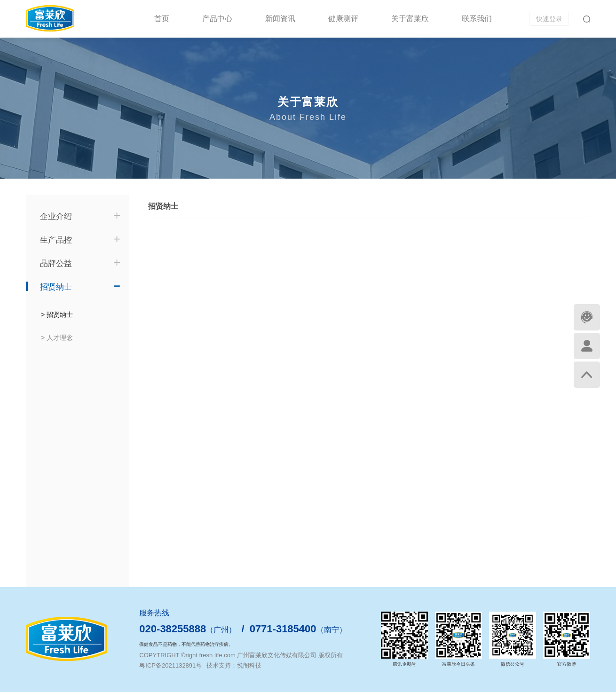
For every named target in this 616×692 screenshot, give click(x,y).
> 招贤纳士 (57, 315)
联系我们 (477, 19)
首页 (162, 19)
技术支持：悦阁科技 (234, 665)
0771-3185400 (283, 629)
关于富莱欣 (410, 19)
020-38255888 (173, 629)
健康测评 (343, 19)
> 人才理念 (57, 338)
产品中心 (217, 19)
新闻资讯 (280, 19)
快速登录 (549, 19)
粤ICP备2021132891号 (170, 665)
